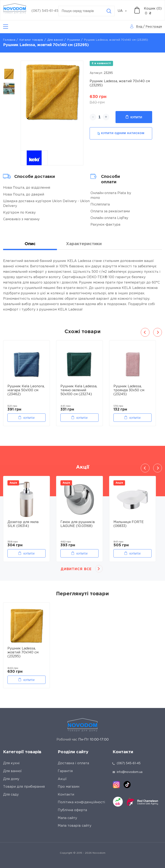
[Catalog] (6, 27)
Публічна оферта (72, 810)
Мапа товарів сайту (75, 826)
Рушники (74, 40)
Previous (145, 332)
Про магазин (69, 787)
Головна (9, 40)
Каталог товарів (31, 40)
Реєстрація (154, 27)
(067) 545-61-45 (45, 11)
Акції (62, 779)
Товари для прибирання (24, 787)
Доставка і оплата (73, 763)
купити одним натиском (121, 133)
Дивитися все (76, 569)
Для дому (11, 779)
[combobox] (124, 11)
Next (158, 332)
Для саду (11, 795)
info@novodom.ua (128, 772)
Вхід (139, 27)
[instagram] (116, 785)
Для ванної (55, 40)
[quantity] (99, 117)
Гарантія (65, 771)
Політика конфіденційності (81, 802)
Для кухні (11, 763)
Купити (134, 117)
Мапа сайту (67, 818)
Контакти (66, 795)
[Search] (109, 11)
